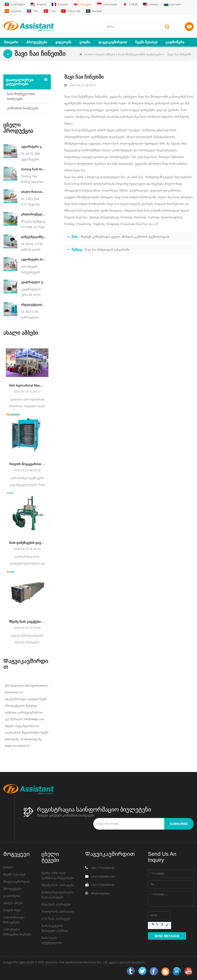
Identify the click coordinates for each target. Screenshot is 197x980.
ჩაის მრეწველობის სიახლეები (140, 54)
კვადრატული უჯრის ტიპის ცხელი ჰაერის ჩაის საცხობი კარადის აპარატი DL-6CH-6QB (34, 282)
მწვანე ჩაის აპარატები (58, 885)
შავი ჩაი (144, 96)
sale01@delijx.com (103, 876)
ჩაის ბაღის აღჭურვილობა (52, 940)
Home (86, 54)
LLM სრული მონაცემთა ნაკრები (17, 931)
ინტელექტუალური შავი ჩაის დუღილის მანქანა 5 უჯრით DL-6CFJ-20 (34, 304)
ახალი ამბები (105, 54)
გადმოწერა (175, 42)
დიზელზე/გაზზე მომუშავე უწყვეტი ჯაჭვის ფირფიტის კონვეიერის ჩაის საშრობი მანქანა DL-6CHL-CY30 (34, 237)
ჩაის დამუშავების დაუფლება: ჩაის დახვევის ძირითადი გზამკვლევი (27, 543)
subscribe (179, 823)
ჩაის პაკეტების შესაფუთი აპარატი (55, 928)
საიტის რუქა (12, 910)
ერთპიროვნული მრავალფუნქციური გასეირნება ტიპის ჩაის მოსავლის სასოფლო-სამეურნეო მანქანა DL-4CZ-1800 (34, 214)
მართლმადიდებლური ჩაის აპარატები (57, 894)
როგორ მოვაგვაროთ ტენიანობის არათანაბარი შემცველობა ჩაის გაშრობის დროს (27, 464)
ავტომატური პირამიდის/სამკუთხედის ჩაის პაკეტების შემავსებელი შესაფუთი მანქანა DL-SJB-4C (34, 259)
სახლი (8, 867)
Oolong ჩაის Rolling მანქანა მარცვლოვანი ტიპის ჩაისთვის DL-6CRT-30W (34, 169)
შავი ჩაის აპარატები (56, 904)
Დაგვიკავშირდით (113, 42)
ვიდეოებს (63, 42)
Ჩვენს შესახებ (146, 42)
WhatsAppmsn (100, 893)
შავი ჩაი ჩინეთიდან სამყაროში (107, 249)
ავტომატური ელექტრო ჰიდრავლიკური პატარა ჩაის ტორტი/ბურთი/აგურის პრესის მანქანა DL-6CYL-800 (34, 146)
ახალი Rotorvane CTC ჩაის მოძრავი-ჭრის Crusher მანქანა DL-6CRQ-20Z (34, 191)
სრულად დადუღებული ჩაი (106, 177)
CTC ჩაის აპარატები (56, 918)
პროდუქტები (37, 42)
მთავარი (11, 42)
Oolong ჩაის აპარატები (58, 911)
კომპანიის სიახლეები (23, 108)
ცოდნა (85, 42)
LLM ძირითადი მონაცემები (14, 919)
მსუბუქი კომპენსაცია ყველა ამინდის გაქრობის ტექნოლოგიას (125, 236)
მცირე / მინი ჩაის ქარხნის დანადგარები (58, 875)
